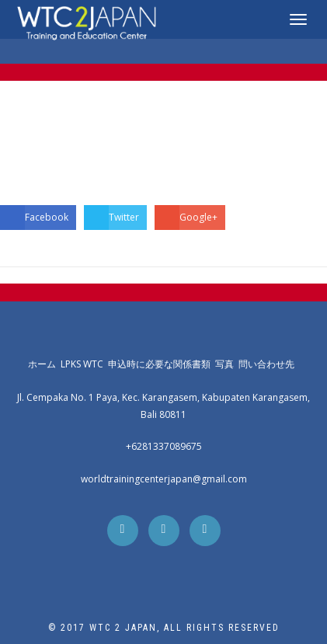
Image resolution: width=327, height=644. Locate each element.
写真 (227, 364)
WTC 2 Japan (123, 628)
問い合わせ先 (269, 364)
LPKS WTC (84, 364)
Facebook (34, 218)
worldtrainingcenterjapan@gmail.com (164, 479)
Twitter (111, 218)
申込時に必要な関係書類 (162, 364)
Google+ (186, 218)
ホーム (44, 364)
